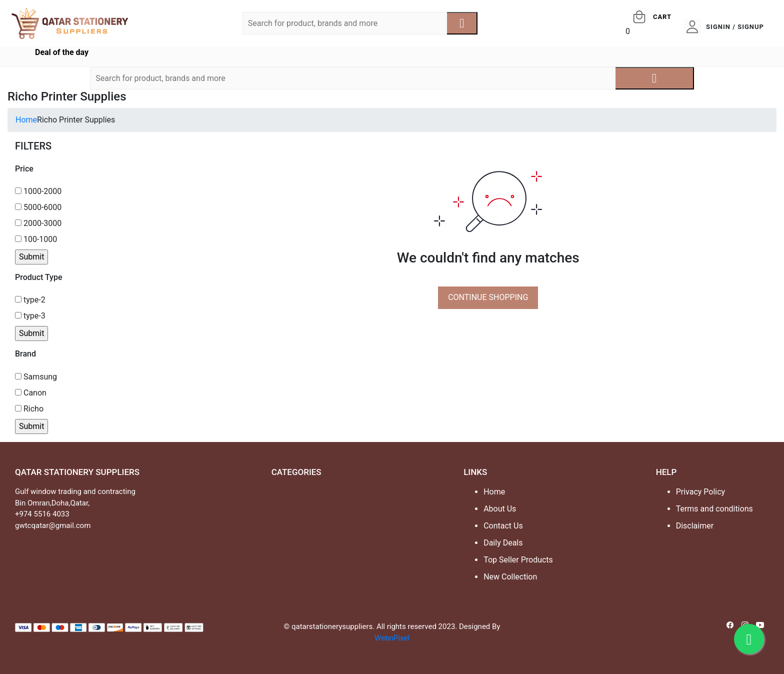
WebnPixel (392, 638)
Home (26, 120)
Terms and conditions (714, 509)
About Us (500, 509)
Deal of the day (62, 52)
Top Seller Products (518, 560)
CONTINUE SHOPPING (488, 297)
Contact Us (503, 526)
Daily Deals (503, 543)
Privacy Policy (701, 492)
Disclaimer (695, 526)
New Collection (510, 577)
